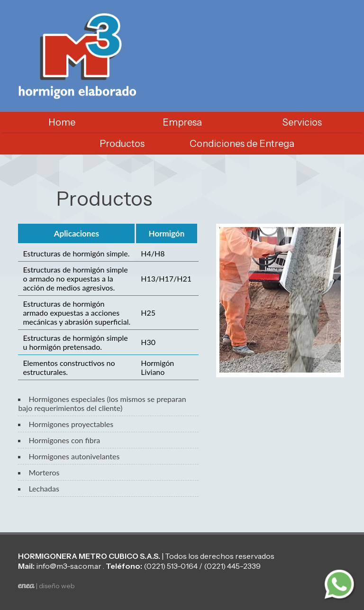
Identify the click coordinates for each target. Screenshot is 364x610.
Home (62, 122)
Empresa (182, 122)
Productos (122, 144)
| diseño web (46, 586)
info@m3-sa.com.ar (69, 566)
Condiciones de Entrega (242, 144)
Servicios (302, 122)
